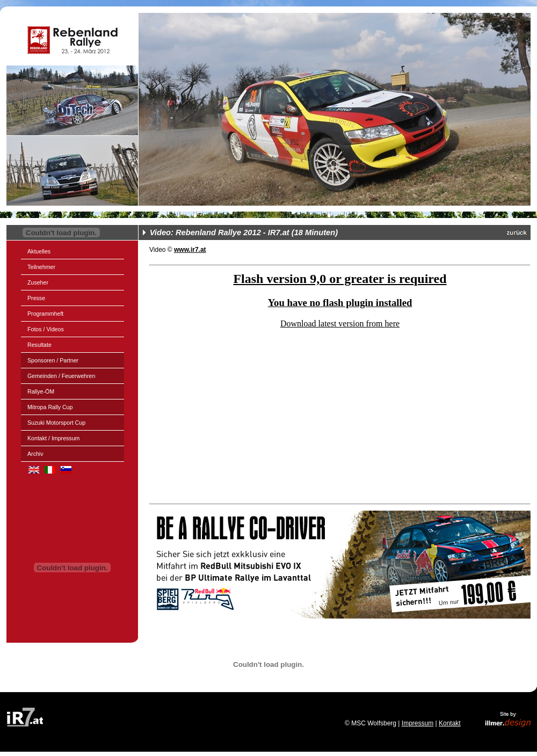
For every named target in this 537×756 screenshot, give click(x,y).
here (393, 324)
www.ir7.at (190, 250)
